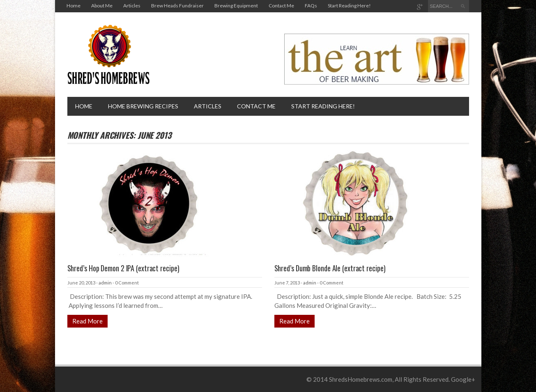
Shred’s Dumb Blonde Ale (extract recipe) (330, 268)
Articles (132, 6)
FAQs (311, 6)
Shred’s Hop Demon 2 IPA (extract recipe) (123, 268)
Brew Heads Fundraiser (177, 6)
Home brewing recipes (143, 106)
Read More (87, 321)
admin (105, 283)
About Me (102, 6)
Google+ (463, 379)
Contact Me (281, 6)
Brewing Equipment (236, 6)
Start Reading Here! (349, 6)
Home (74, 6)
